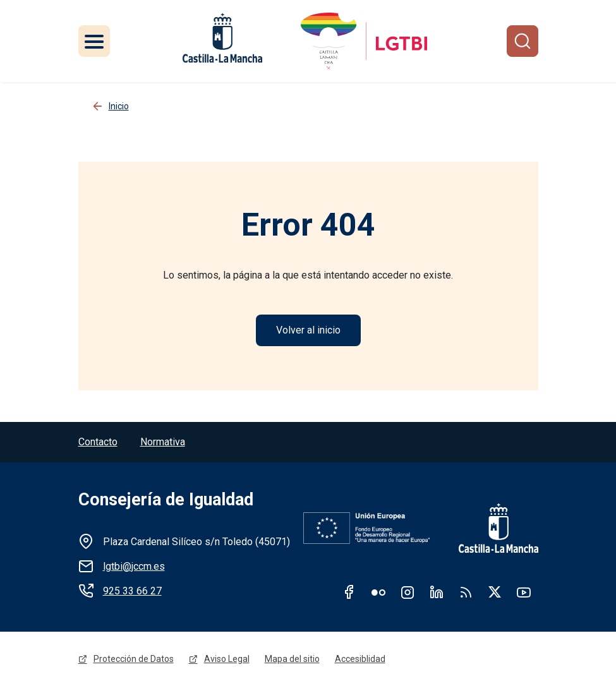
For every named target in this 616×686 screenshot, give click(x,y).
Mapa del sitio (292, 659)
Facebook (349, 592)
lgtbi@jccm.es (134, 566)
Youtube (524, 592)
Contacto (98, 442)
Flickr (378, 592)
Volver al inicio (308, 330)
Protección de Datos (134, 659)
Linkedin (437, 592)
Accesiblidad (360, 659)
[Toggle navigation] (94, 41)
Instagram (408, 592)
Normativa (163, 442)
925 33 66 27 (132, 591)
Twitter (495, 592)
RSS (466, 592)
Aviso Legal (227, 659)
